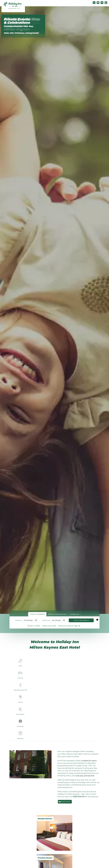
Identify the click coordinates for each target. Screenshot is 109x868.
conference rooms (89, 761)
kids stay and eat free (85, 776)
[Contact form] (98, 3)
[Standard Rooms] (54, 831)
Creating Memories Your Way (18, 26)
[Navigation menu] (106, 3)
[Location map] (102, 3)
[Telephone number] (94, 3)
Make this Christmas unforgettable (21, 33)
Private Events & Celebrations (17, 21)
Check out (46, 620)
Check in (19, 620)
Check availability (81, 620)
